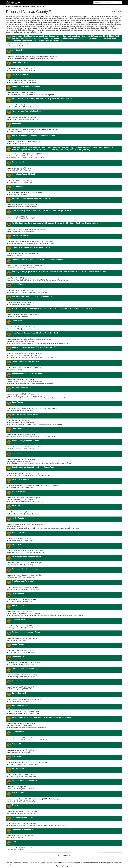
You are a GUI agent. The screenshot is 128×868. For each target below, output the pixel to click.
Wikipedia (118, 864)
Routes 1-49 (116, 12)
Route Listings (17, 7)
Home (8, 7)
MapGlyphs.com (68, 866)
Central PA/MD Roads (107, 864)
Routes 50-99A (64, 855)
